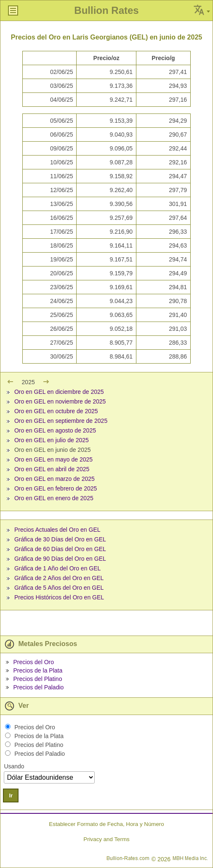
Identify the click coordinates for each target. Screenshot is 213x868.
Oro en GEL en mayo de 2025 (53, 459)
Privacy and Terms (106, 839)
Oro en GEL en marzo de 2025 (55, 479)
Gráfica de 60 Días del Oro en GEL (60, 549)
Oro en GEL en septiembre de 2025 (61, 421)
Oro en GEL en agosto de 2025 (55, 430)
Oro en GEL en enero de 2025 (54, 498)
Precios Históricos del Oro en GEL (59, 597)
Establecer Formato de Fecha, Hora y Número (106, 824)
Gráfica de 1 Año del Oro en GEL (57, 568)
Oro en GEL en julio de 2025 (52, 440)
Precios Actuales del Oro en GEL (57, 530)
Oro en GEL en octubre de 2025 (56, 411)
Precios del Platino (37, 679)
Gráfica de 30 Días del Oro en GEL (60, 539)
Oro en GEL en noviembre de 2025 (60, 401)
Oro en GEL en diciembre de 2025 (59, 392)
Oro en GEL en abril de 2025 (52, 469)
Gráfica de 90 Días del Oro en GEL (60, 559)
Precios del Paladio (38, 687)
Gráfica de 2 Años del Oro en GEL (59, 578)
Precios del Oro (33, 662)
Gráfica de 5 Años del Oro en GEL (59, 588)
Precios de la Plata (38, 670)
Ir (11, 795)
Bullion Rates (106, 10)
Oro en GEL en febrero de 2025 (56, 488)
